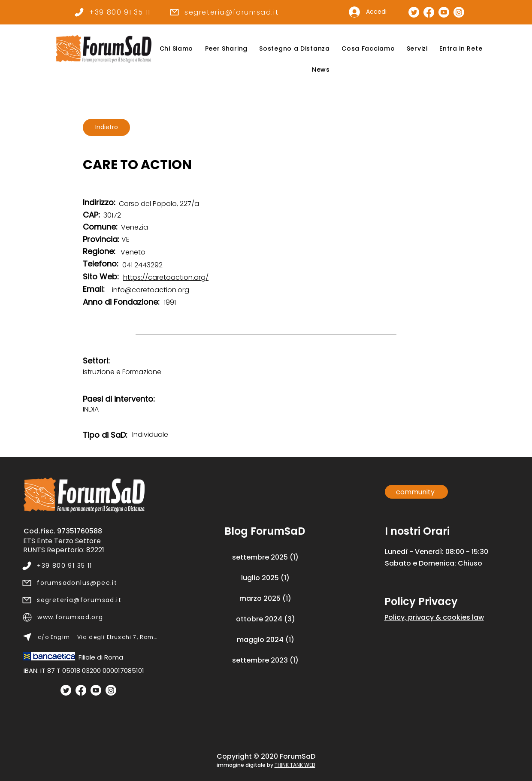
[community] (416, 492)
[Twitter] (66, 690)
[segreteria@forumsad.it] (224, 12)
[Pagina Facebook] (429, 12)
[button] (176, 49)
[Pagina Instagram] (459, 12)
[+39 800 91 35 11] (112, 12)
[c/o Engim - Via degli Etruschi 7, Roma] (90, 637)
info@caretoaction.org (151, 290)
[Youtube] (96, 690)
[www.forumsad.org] (90, 618)
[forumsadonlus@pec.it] (89, 583)
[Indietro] (106, 127)
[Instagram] (111, 690)
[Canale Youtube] (444, 12)
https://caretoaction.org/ (166, 277)
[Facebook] (81, 690)
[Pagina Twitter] (414, 12)
